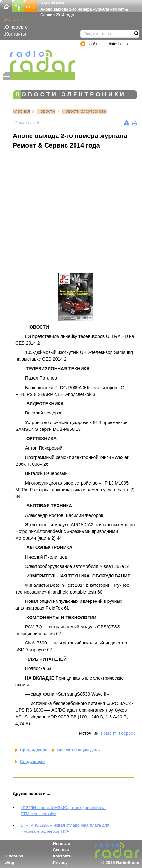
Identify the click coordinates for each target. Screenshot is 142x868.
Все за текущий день (78, 750)
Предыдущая (34, 750)
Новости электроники (85, 111)
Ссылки (61, 850)
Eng (10, 862)
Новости (14, 19)
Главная (21, 111)
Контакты (16, 34)
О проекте (16, 27)
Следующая (32, 762)
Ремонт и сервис (118, 733)
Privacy (60, 862)
